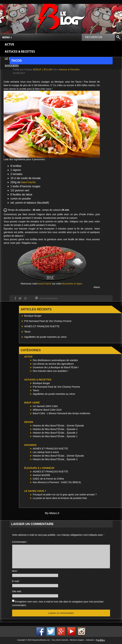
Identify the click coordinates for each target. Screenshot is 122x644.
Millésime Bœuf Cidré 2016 (47, 410)
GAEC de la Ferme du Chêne (48, 479)
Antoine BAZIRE (41, 475)
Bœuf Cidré (32, 403)
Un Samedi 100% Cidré (45, 406)
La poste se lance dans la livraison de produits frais (60, 498)
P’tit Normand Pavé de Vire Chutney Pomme (48, 321)
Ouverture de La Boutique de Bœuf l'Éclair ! (56, 367)
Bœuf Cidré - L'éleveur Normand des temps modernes (61, 413)
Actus (9, 45)
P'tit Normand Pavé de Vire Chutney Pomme (56, 387)
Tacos (27, 332)
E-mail (16, 581)
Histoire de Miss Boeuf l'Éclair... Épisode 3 (55, 429)
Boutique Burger (33, 316)
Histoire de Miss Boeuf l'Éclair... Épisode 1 (55, 436)
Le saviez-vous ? (35, 491)
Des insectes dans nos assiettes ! (51, 371)
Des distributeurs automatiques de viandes (55, 360)
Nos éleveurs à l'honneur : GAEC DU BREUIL (57, 482)
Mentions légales (77, 640)
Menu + (7, 38)
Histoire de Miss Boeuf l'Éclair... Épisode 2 (55, 433)
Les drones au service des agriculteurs (53, 364)
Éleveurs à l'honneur (39, 468)
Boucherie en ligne (72, 284)
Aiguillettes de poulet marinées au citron (45, 337)
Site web (17, 591)
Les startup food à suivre (46, 452)
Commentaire (20, 542)
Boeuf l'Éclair (43, 69)
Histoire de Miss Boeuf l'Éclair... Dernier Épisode (58, 426)
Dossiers (30, 445)
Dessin (29, 422)
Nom (15, 571)
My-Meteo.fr (52, 513)
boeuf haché (45, 284)
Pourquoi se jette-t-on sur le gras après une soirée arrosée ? (65, 495)
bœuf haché (28, 182)
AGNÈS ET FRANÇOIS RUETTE (42, 326)
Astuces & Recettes (20, 52)
